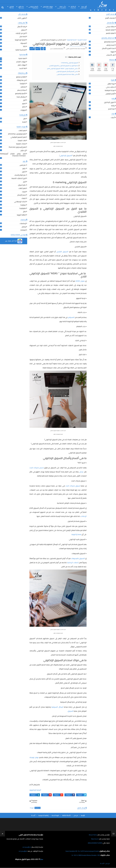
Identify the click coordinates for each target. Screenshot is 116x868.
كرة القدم (111, 109)
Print (38, 48)
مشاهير (23, 87)
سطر (42, 859)
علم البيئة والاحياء (20, 175)
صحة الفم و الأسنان (108, 48)
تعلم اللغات (22, 130)
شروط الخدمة (55, 815)
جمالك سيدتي (110, 26)
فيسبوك (23, 43)
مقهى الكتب (22, 18)
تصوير (24, 103)
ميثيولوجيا (23, 208)
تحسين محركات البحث (37, 467)
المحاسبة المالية (21, 50)
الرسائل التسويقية (57, 706)
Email (32, 48)
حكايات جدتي (110, 87)
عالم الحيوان (22, 185)
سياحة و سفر (22, 90)
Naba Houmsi (94, 838)
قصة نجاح (23, 36)
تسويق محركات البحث (73, 485)
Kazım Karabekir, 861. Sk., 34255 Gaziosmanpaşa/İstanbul (79, 851)
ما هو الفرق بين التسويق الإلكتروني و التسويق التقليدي (64, 65)
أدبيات (113, 117)
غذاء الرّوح (21, 7)
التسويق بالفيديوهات (78, 558)
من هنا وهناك (21, 80)
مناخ (24, 211)
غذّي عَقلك (62, 7)
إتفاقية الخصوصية (43, 815)
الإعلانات (84, 516)
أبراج (24, 100)
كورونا (113, 51)
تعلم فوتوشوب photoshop (17, 134)
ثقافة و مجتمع (21, 77)
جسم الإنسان (22, 195)
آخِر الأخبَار (73, 7)
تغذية (24, 122)
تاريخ (24, 181)
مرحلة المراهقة (110, 90)
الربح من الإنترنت (21, 33)
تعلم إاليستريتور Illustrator (17, 147)
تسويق (23, 30)
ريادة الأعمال (22, 26)
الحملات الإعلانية (73, 562)
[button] (14, 240)
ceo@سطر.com (26, 846)
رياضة (113, 105)
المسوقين (71, 317)
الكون (24, 171)
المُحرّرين (11, 7)
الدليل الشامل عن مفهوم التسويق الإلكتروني (60, 43)
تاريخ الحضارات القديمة (19, 178)
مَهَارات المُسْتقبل (48, 7)
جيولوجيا (23, 205)
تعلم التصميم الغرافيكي (18, 137)
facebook (38, 807)
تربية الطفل (111, 83)
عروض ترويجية (34, 757)
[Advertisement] (58, 25)
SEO (24, 46)
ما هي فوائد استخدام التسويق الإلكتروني (67, 74)
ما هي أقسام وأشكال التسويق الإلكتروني (67, 71)
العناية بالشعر (110, 33)
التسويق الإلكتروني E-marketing (70, 62)
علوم (24, 168)
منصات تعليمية (21, 143)
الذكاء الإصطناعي (20, 201)
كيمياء (24, 198)
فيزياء (24, 191)
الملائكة (23, 230)
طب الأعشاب (110, 55)
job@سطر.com (22, 851)
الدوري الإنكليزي (109, 102)
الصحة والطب (110, 45)
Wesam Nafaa (92, 834)
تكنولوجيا (23, 83)
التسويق (71, 711)
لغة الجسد (23, 68)
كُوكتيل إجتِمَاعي (33, 7)
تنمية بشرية (22, 58)
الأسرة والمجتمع (21, 93)
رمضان (24, 226)
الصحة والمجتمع (109, 41)
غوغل (81, 471)
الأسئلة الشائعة (66, 815)
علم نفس (23, 165)
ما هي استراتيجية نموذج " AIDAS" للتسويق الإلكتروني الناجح (62, 68)
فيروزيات (23, 110)
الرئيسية (83, 815)
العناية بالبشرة (110, 30)
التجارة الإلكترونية (35, 789)
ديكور (24, 106)
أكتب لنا (33, 815)
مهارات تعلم (22, 65)
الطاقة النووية (21, 215)
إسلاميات (23, 223)
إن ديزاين (23, 150)
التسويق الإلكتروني (66, 155)
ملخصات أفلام (110, 18)
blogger (32, 807)
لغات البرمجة (22, 140)
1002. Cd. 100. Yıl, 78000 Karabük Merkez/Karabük (83, 855)
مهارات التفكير (21, 61)
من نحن (76, 815)
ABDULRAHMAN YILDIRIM (93, 842)
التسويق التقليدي (62, 251)
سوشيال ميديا (21, 97)
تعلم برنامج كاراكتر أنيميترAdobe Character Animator (13, 154)
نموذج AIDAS (80, 280)
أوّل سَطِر (83, 7)
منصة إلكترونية (76, 534)
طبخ (25, 118)
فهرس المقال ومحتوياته (73, 56)
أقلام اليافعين (110, 93)
